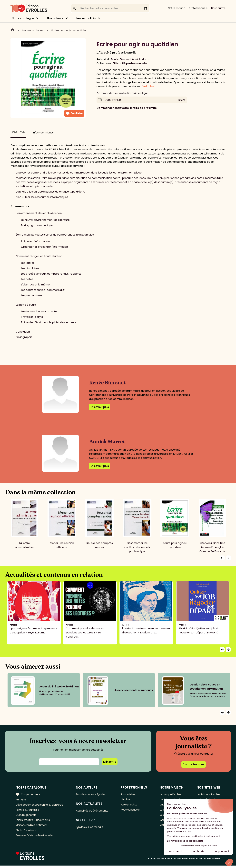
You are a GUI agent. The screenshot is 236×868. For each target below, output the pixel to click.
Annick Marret (141, 59)
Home (12, 30)
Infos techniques (43, 133)
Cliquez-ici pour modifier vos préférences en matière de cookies (184, 861)
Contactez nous (194, 764)
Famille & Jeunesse (28, 810)
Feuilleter (74, 113)
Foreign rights (130, 805)
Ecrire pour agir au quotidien (69, 30)
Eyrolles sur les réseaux (92, 828)
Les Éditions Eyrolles (208, 794)
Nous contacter (132, 810)
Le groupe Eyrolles (170, 794)
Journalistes (129, 794)
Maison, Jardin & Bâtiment (32, 827)
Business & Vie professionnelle (35, 838)
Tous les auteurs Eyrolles (93, 794)
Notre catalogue (23, 18)
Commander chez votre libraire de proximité (127, 108)
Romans (21, 800)
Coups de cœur (28, 794)
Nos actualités (86, 18)
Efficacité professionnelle (130, 63)
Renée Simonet (121, 59)
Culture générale (27, 816)
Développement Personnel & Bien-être (41, 805)
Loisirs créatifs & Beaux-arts (34, 821)
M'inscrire (110, 762)
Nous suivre (218, 8)
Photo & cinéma (26, 832)
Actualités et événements (94, 811)
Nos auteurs (55, 18)
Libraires (127, 800)
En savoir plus (100, 407)
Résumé (18, 132)
